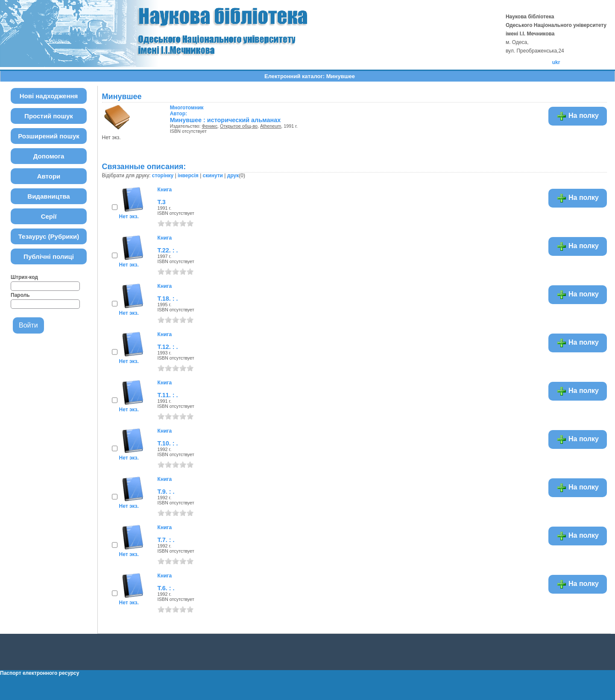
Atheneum (271, 126)
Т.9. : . (166, 492)
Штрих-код (24, 277)
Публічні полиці (49, 256)
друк (233, 176)
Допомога (49, 156)
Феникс (210, 126)
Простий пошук (49, 116)
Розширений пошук (49, 136)
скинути (213, 176)
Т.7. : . (166, 540)
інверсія (188, 176)
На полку (578, 116)
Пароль (20, 295)
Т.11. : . (168, 395)
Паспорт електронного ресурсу (40, 673)
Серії (49, 216)
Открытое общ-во (239, 126)
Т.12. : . (168, 347)
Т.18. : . (168, 299)
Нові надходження (49, 96)
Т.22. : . (168, 250)
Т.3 (162, 202)
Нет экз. (129, 217)
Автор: (187, 111)
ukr (556, 62)
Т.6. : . (166, 588)
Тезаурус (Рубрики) (49, 236)
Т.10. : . (168, 443)
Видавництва (48, 196)
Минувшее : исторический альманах (225, 120)
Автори (49, 176)
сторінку (163, 176)
